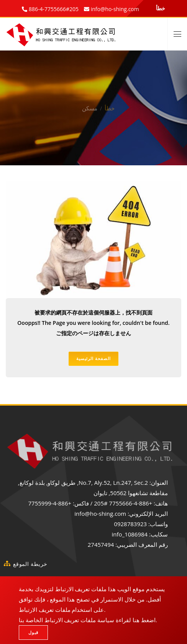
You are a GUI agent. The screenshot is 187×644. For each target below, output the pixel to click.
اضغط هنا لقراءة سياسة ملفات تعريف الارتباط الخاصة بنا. (88, 620)
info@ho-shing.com (100, 514)
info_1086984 (130, 534)
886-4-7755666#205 (53, 9)
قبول (33, 632)
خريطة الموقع (30, 564)
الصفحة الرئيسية (93, 358)
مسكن (90, 104)
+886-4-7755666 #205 (123, 503)
